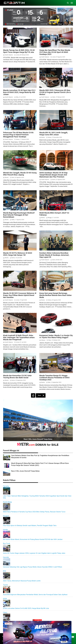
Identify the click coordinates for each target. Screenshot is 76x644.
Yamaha (6, 486)
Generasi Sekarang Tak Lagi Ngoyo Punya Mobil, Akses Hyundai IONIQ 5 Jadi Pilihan (33, 567)
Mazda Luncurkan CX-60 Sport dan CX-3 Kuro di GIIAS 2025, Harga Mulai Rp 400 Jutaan (19, 92)
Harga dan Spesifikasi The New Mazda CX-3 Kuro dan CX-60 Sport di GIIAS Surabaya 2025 (55, 52)
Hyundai (6, 557)
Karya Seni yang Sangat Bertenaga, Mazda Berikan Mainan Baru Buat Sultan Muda (55, 295)
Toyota (5, 585)
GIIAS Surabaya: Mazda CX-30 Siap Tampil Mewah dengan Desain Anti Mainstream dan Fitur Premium (53, 175)
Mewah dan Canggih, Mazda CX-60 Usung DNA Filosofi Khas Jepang (20, 174)
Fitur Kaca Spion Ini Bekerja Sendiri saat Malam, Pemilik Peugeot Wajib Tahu (30, 526)
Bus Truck (7, 543)
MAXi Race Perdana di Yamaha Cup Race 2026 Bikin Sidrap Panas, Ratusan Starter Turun (34, 512)
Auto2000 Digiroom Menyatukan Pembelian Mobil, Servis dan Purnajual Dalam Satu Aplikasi (35, 595)
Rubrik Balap (7, 502)
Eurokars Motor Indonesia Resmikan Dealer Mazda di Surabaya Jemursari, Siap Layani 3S (54, 255)
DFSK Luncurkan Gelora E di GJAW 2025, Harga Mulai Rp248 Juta (26, 608)
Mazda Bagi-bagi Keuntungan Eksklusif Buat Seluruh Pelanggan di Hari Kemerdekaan (19, 215)
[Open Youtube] (73, 637)
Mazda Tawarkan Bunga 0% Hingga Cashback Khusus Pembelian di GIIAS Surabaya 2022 (54, 378)
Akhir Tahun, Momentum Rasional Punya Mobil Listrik (22, 581)
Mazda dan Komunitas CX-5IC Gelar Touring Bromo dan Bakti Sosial (17, 377)
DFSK (5, 599)
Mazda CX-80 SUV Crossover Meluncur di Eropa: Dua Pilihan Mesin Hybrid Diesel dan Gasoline (20, 295)
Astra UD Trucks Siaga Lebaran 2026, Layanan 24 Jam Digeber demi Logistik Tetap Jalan (34, 553)
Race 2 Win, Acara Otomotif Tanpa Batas (38, 439)
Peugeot (6, 516)
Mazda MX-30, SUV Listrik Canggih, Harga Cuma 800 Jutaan (54, 134)
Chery (5, 612)
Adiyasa (43, 340)
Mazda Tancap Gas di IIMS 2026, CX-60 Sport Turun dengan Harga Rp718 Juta (19, 51)
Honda (5, 530)
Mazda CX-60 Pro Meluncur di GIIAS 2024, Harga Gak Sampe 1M (18, 254)
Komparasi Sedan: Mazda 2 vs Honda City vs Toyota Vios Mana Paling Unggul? (56, 336)
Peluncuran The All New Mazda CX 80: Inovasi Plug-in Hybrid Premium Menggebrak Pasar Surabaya (18, 135)
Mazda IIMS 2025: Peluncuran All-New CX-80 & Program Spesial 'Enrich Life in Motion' (55, 92)
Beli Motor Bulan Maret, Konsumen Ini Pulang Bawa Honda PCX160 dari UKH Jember (33, 539)
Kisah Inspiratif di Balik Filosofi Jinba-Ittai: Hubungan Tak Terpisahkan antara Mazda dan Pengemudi (19, 337)
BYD (5, 571)
